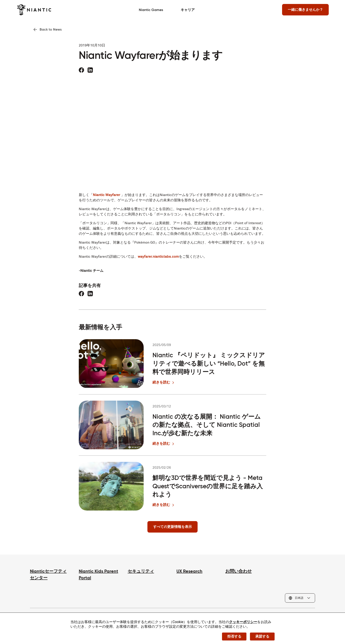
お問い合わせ (239, 571)
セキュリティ (141, 571)
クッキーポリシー (243, 622)
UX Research (189, 571)
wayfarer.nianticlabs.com (158, 256)
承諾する (262, 636)
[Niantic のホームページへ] (47, 10)
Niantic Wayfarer (106, 195)
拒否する (234, 636)
